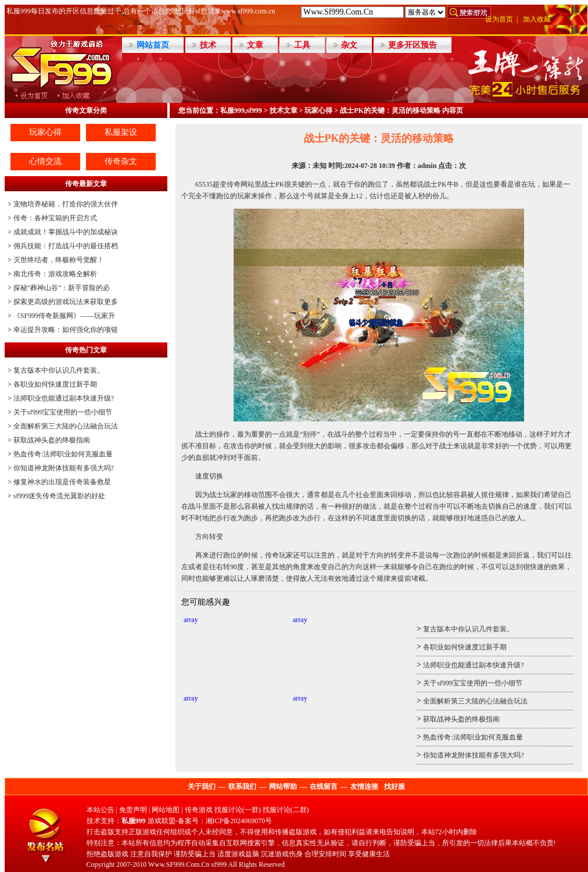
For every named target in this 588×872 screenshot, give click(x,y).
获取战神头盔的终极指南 (52, 440)
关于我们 (202, 787)
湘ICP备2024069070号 (239, 821)
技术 (208, 45)
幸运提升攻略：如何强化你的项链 (66, 330)
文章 (255, 45)
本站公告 (101, 810)
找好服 (395, 787)
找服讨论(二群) (286, 810)
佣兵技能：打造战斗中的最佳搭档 (66, 246)
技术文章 (284, 110)
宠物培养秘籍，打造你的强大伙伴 (66, 204)
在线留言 (324, 787)
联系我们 (242, 787)
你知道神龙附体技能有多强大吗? (64, 468)
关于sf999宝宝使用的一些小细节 (63, 412)
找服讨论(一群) (238, 810)
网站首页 (153, 45)
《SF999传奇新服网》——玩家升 (64, 316)
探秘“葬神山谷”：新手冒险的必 (62, 288)
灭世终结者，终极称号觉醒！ (59, 260)
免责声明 (133, 810)
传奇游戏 (199, 810)
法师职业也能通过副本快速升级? (64, 398)
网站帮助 (283, 787)
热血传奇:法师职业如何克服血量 (63, 454)
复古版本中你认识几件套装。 (59, 370)
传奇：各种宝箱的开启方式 (55, 218)
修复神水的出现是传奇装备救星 (62, 482)
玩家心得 (45, 132)
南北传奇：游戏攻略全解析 (55, 274)
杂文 (349, 45)
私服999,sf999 (241, 110)
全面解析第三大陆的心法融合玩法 (66, 426)
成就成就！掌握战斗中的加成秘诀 (66, 232)
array (191, 620)
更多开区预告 (413, 45)
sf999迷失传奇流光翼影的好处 (60, 496)
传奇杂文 (121, 161)
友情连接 (364, 787)
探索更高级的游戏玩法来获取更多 (66, 302)
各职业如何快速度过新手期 (55, 384)
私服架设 (121, 132)
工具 (302, 45)
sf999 (219, 864)
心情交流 (45, 161)
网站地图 (166, 810)
